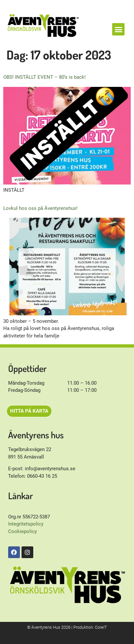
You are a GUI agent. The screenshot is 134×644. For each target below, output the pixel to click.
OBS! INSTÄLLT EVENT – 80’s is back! (45, 77)
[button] (118, 29)
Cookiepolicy (22, 531)
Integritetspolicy (26, 524)
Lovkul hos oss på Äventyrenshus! (40, 208)
